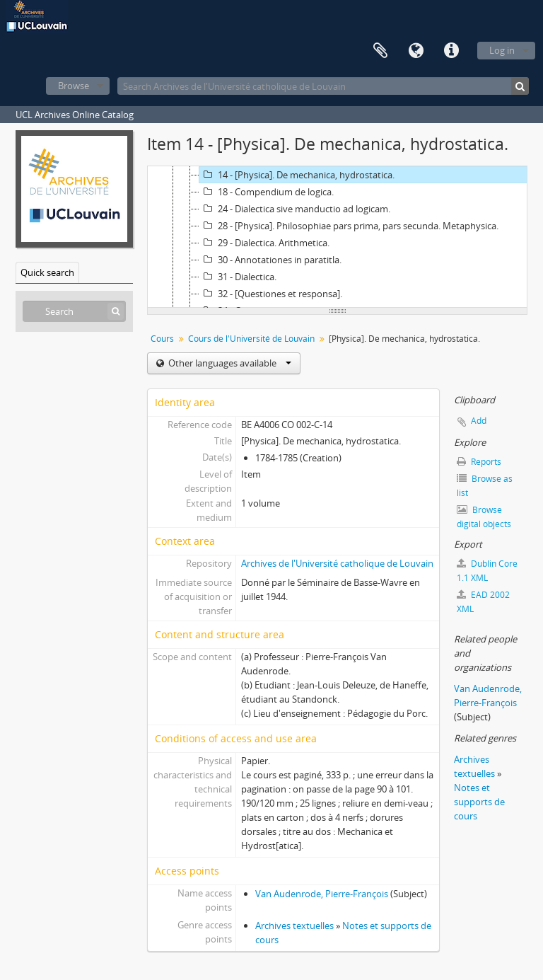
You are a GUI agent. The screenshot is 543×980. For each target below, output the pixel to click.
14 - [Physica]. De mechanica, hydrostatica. (297, 175)
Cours (162, 339)
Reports (479, 462)
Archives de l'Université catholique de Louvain (337, 563)
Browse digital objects (484, 517)
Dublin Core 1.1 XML (487, 571)
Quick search (47, 272)
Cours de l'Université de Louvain (251, 339)
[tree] (337, 237)
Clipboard (380, 51)
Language (416, 51)
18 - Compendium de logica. (267, 192)
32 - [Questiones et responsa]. (271, 294)
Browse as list (485, 486)
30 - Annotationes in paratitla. (270, 260)
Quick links (451, 51)
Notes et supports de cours (479, 802)
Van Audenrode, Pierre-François (322, 894)
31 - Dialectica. (238, 277)
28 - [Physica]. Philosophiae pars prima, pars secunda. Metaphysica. (349, 226)
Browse (74, 86)
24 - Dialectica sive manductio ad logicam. (295, 209)
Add (479, 421)
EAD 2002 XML (483, 602)
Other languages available (229, 363)
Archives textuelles (294, 926)
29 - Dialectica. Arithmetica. (264, 243)
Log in (502, 50)
